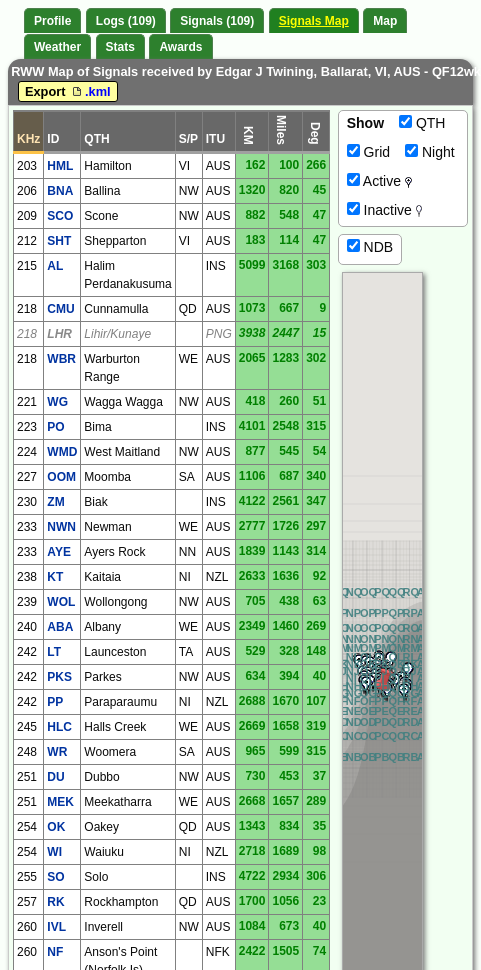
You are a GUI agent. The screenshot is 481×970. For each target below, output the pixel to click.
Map (385, 21)
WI (54, 852)
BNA (60, 191)
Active (379, 181)
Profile (52, 21)
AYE (59, 552)
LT (54, 652)
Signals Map (314, 21)
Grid (368, 152)
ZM (55, 502)
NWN (61, 527)
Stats (120, 47)
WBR (61, 359)
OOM (61, 477)
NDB (370, 247)
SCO (60, 216)
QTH (422, 123)
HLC (59, 727)
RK (55, 902)
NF (55, 952)
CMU (60, 309)
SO (55, 877)
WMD (62, 452)
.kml (90, 91)
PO (55, 427)
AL (55, 266)
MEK (60, 802)
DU (55, 777)
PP (55, 702)
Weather (57, 47)
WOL (61, 602)
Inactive (385, 210)
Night (430, 152)
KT (55, 577)
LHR (59, 334)
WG (57, 402)
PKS (59, 677)
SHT (59, 241)
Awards (180, 47)
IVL (56, 927)
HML (60, 166)
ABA (60, 627)
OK (56, 827)
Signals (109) (217, 21)
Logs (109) (126, 21)
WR (57, 752)
